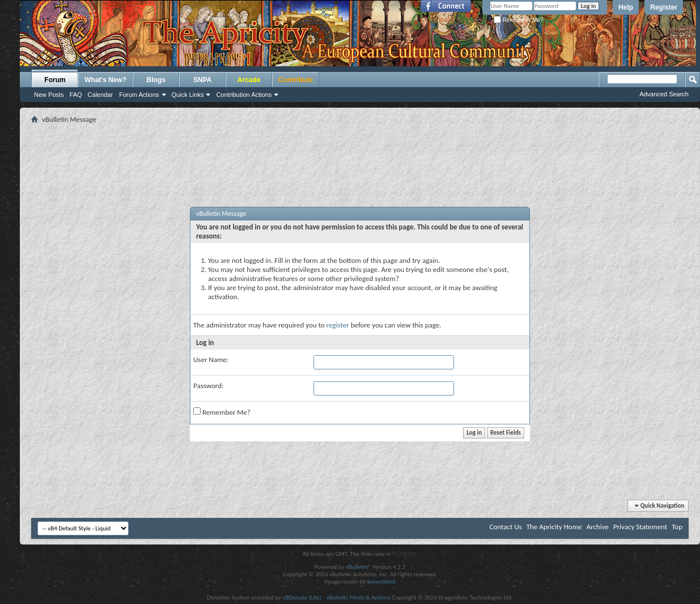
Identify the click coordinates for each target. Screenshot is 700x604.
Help (626, 7)
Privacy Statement (640, 527)
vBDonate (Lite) (302, 597)
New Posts (49, 95)
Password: (208, 386)
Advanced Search (664, 94)
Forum (55, 80)
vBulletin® (359, 567)
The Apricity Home (554, 527)
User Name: (211, 360)
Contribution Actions (244, 95)
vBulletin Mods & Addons (359, 597)
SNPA (202, 80)
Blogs (156, 80)
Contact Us (506, 527)
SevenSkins (381, 582)
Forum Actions (139, 95)
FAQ (76, 95)
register (338, 325)
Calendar (101, 95)
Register (664, 7)
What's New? (105, 80)
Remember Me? (518, 20)
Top (677, 527)
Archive (597, 527)
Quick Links (188, 95)
